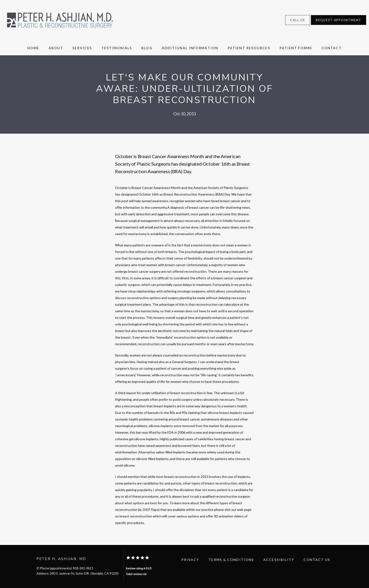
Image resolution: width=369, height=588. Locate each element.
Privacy (190, 560)
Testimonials (117, 48)
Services (82, 48)
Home (33, 48)
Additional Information (190, 48)
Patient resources (249, 48)
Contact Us (317, 560)
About (56, 48)
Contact (332, 48)
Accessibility (279, 560)
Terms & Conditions (231, 560)
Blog (147, 48)
